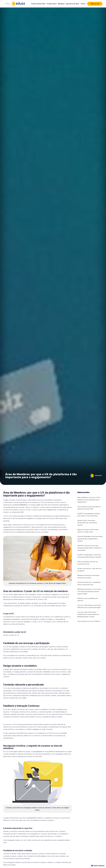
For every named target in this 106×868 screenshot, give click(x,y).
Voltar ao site (95, 4)
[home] (11, 4)
